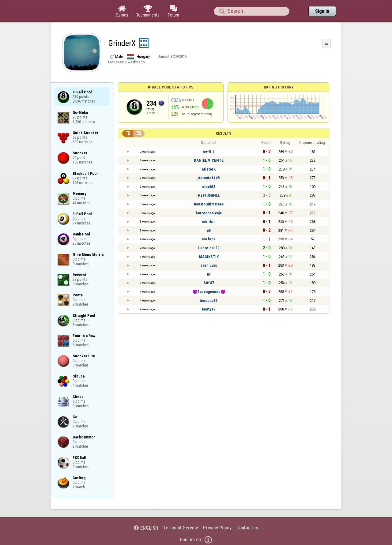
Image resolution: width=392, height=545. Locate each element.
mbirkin (209, 222)
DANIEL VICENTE (209, 160)
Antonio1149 (209, 178)
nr (209, 274)
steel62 (209, 187)
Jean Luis (209, 265)
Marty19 (209, 309)
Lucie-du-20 (209, 248)
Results (224, 133)
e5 (209, 230)
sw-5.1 (209, 152)
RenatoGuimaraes (209, 204)
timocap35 (209, 301)
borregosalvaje (209, 213)
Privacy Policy (217, 528)
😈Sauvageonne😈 (209, 292)
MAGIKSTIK (209, 257)
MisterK (209, 169)
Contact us (247, 528)
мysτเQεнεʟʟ (209, 195)
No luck (209, 239)
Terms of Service (181, 528)
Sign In (322, 11)
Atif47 (209, 283)
